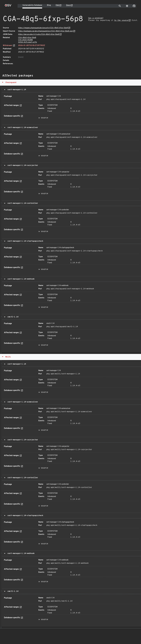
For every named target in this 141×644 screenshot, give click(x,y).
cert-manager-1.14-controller (22, 203)
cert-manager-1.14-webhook (20, 279)
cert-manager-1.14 (16, 90)
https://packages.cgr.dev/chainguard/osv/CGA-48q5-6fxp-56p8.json (46, 31)
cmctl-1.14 (12, 317)
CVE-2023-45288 (25, 40)
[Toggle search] (120, 6)
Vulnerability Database (32, 5)
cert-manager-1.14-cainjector (22, 165)
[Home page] (8, 6)
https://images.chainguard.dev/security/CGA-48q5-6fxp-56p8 (43, 28)
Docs (68, 5)
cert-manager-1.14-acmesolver (22, 127)
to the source (121, 20)
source (44, 118)
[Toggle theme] (127, 6)
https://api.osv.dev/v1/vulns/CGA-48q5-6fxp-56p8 (39, 34)
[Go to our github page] (134, 6)
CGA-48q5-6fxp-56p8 (27, 38)
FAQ (57, 5)
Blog (49, 5)
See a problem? (96, 18)
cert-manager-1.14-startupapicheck (25, 241)
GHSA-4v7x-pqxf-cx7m (28, 42)
